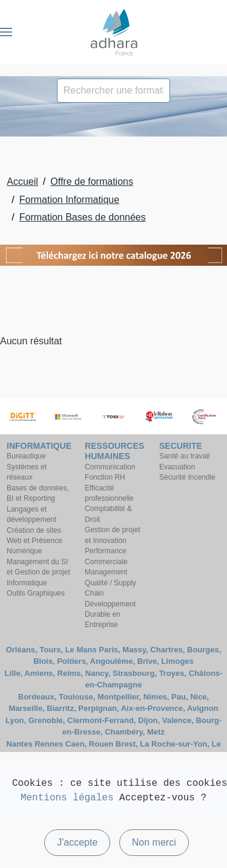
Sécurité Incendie (187, 477)
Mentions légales (67, 798)
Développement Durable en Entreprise (110, 615)
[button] (6, 32)
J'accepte (77, 842)
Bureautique (26, 456)
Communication (110, 467)
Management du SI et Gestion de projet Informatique (38, 572)
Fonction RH (105, 477)
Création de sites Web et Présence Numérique (35, 541)
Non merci (154, 842)
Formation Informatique (69, 200)
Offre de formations (92, 182)
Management (106, 572)
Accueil (22, 182)
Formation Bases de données (83, 217)
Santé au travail (184, 456)
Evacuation (177, 467)
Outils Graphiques (36, 593)
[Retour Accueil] (114, 32)
